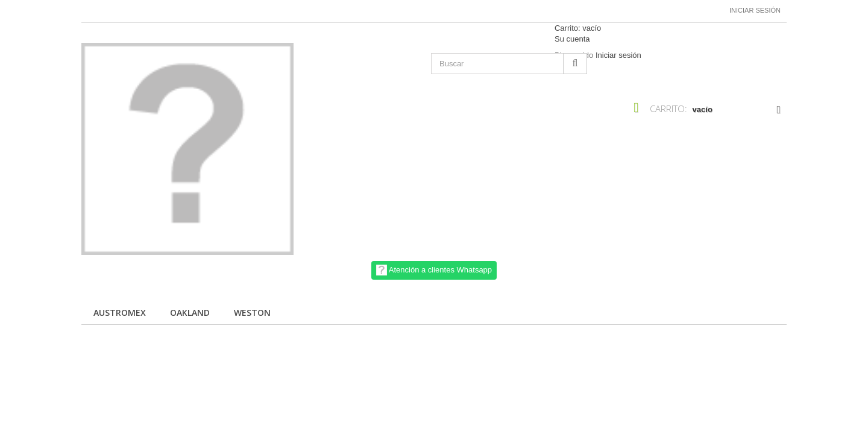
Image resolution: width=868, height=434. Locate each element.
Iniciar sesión (755, 10)
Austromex (120, 313)
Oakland (190, 313)
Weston (252, 313)
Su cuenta (572, 39)
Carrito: (578, 28)
